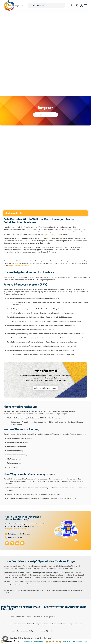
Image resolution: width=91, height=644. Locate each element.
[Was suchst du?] (46, 5)
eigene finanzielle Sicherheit (18, 266)
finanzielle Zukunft (53, 234)
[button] (86, 213)
